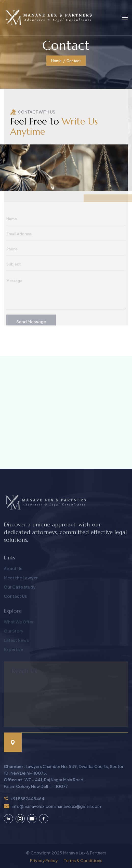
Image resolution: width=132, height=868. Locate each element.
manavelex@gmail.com (78, 806)
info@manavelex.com (33, 806)
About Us (13, 571)
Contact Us (15, 598)
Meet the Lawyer (21, 580)
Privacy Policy (44, 863)
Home (56, 61)
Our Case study (20, 589)
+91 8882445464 (27, 799)
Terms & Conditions (83, 863)
